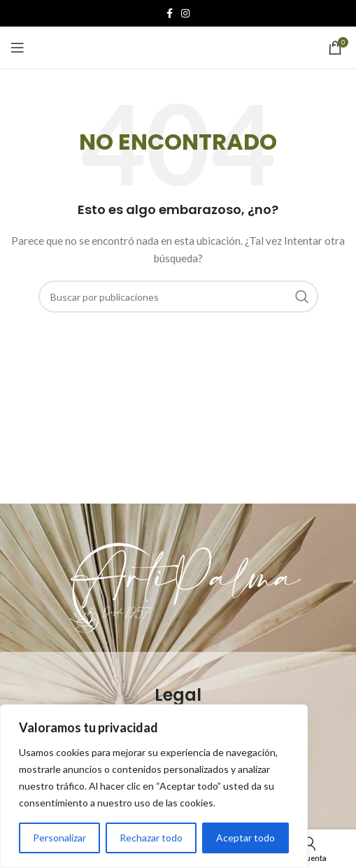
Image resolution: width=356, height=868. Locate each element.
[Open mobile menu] (17, 48)
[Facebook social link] (170, 13)
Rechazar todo (151, 838)
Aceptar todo (245, 838)
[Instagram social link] (185, 13)
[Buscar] (178, 297)
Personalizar (59, 838)
